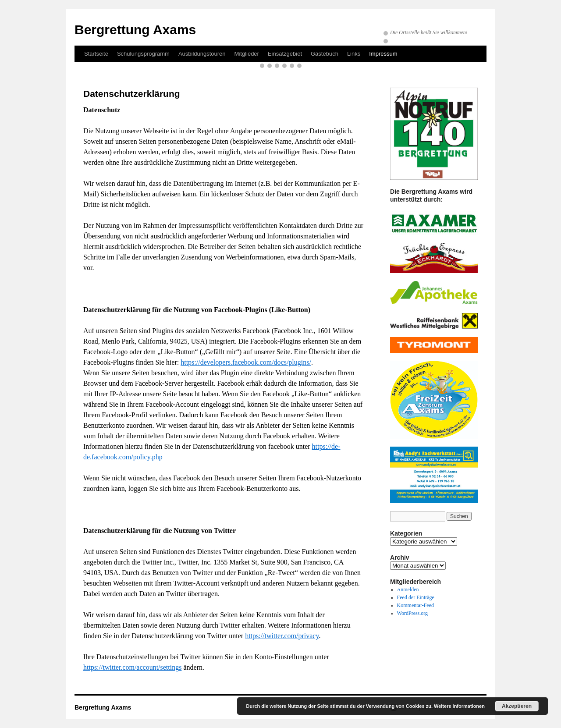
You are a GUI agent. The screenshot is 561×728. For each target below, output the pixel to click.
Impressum (383, 54)
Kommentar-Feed (415, 605)
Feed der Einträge (416, 597)
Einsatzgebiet (285, 54)
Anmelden (408, 590)
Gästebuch (325, 54)
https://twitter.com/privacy (282, 636)
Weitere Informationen (459, 706)
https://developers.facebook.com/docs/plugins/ (246, 362)
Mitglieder (247, 54)
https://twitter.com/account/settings (132, 667)
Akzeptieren (517, 706)
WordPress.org (412, 613)
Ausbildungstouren (202, 54)
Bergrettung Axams (135, 30)
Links (354, 54)
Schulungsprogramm (143, 54)
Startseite (96, 54)
